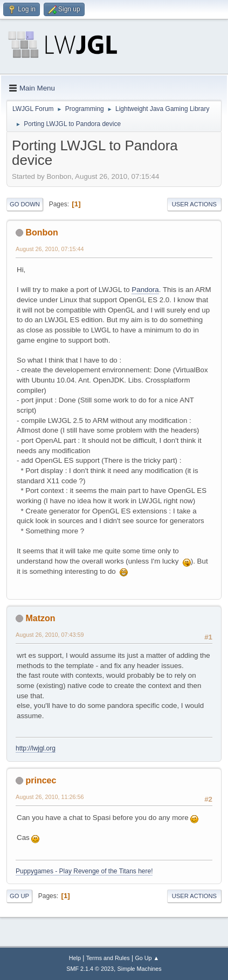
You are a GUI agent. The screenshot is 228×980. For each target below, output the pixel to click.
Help (75, 958)
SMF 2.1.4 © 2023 (90, 969)
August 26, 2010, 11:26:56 (50, 797)
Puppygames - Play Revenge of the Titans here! (84, 871)
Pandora (145, 290)
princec (41, 780)
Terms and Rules (108, 958)
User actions (194, 204)
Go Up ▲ (147, 958)
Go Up (19, 896)
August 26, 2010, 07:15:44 (50, 249)
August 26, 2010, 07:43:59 (50, 635)
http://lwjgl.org (36, 748)
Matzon (40, 618)
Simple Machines (140, 969)
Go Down (25, 204)
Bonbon (42, 232)
